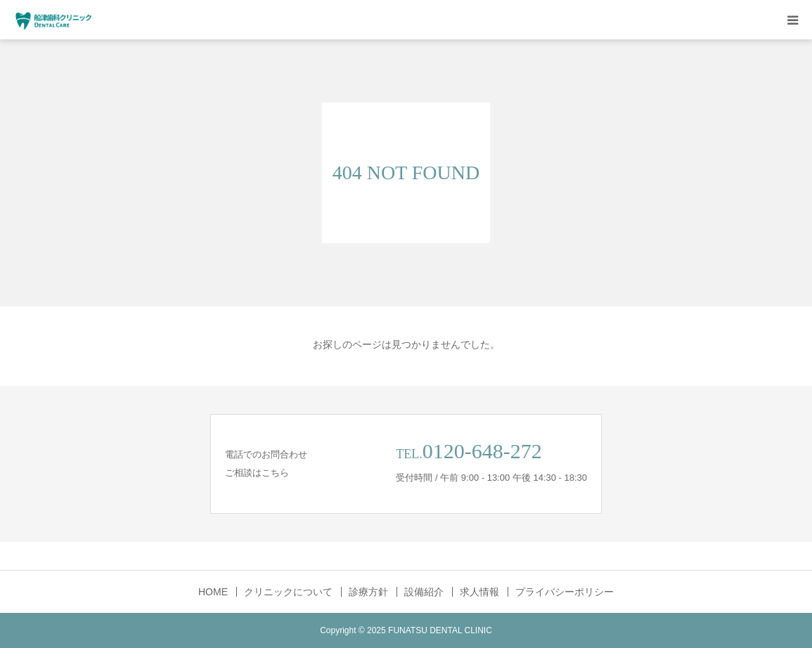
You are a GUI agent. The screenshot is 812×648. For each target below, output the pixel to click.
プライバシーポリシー (565, 592)
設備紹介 (424, 592)
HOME (213, 592)
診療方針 (368, 592)
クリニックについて (288, 592)
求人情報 (479, 592)
